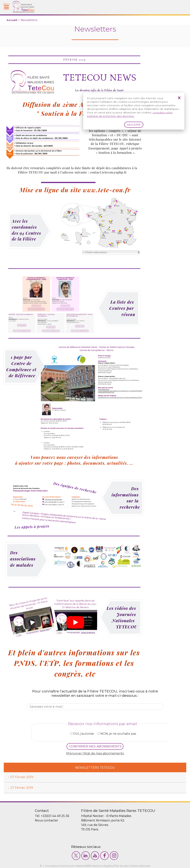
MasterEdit (82, 866)
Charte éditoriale (140, 866)
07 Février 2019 (22, 777)
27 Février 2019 (22, 788)
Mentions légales (102, 866)
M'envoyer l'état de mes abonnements (95, 753)
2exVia (64, 866)
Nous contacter (47, 820)
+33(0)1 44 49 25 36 (55, 816)
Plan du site (121, 866)
